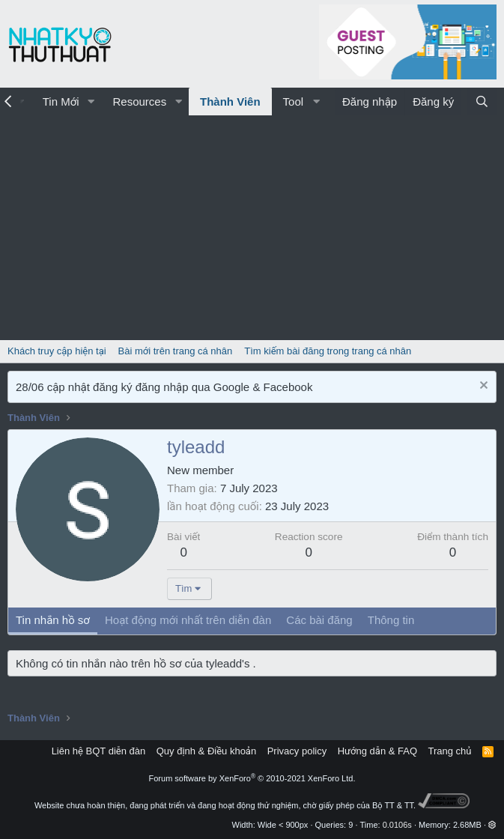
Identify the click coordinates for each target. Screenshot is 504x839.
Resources (139, 102)
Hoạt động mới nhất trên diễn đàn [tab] (188, 620)
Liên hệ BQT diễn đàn (99, 751)
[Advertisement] (252, 228)
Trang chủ (450, 751)
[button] (91, 102)
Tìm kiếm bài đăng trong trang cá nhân (328, 351)
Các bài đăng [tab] (319, 620)
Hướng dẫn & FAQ (377, 751)
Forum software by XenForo (252, 778)
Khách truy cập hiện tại (57, 351)
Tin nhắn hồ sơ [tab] (53, 620)
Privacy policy (297, 751)
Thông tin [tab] (391, 620)
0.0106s (397, 825)
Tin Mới (61, 102)
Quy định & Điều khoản (206, 751)
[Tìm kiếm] (482, 102)
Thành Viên (230, 102)
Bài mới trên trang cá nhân (176, 351)
